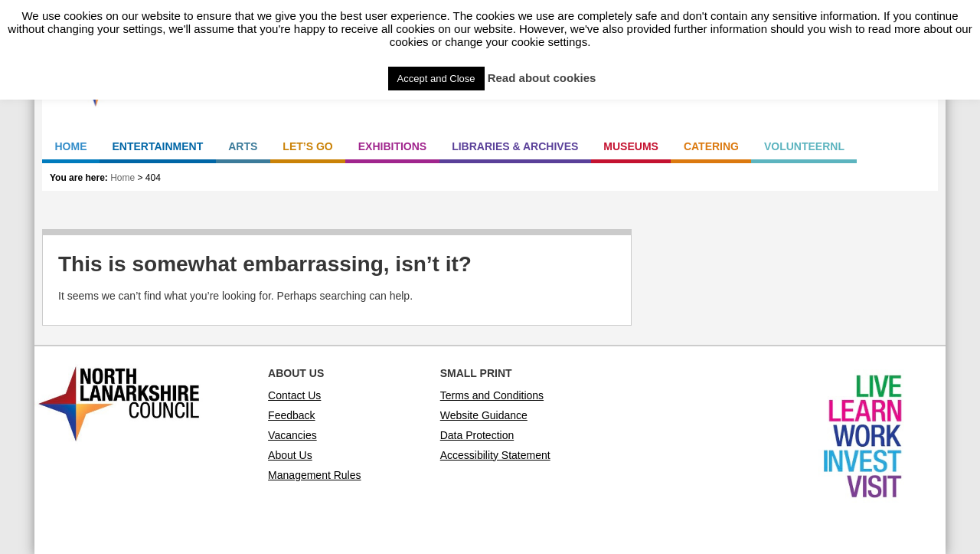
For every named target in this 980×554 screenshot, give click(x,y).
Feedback (291, 415)
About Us (290, 455)
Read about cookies (542, 78)
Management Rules (314, 475)
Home (122, 178)
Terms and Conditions (492, 395)
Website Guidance (484, 415)
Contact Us (294, 395)
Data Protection (477, 435)
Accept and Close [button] (436, 79)
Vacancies (292, 435)
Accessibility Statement (495, 455)
